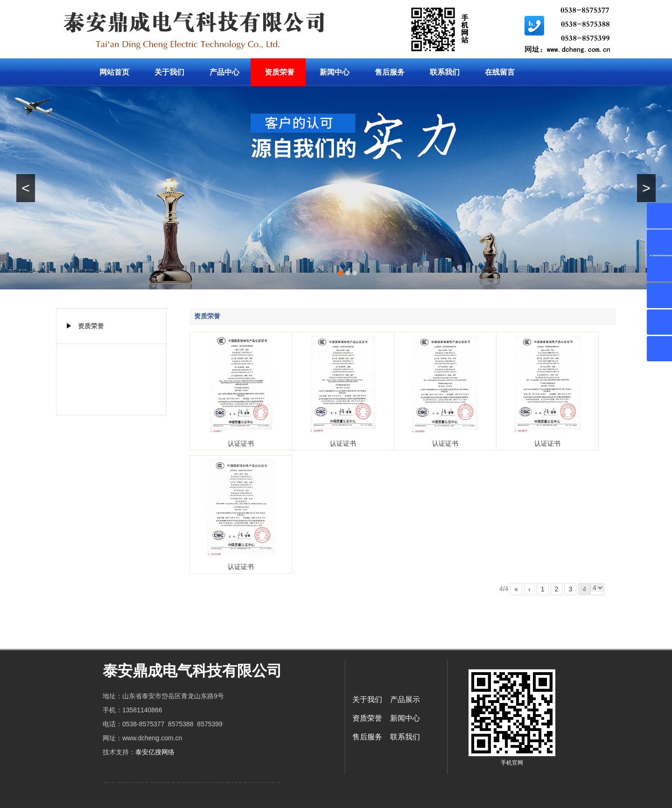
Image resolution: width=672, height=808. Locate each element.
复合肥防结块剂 (192, 783)
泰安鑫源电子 (143, 783)
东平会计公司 (130, 783)
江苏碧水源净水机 (223, 783)
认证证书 (241, 443)
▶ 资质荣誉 (85, 326)
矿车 (111, 783)
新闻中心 (335, 72)
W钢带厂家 (262, 783)
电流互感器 (134, 783)
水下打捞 (152, 783)
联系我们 (445, 72)
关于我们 (169, 72)
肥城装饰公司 (168, 783)
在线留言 (500, 72)
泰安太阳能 (178, 783)
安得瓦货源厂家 (279, 783)
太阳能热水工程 (183, 783)
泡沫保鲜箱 (214, 783)
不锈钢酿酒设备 (173, 783)
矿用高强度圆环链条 (106, 783)
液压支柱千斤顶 (156, 783)
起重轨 (122, 783)
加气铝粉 (258, 783)
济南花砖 (232, 783)
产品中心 (224, 72)
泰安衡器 (164, 783)
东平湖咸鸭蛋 (195, 783)
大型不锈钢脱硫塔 (228, 783)
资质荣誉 (280, 72)
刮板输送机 (236, 783)
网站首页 (114, 72)
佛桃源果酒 (147, 783)
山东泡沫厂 (199, 783)
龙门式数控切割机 (245, 783)
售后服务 (390, 72)
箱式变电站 (269, 783)
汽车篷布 (251, 783)
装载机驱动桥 (240, 783)
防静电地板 (160, 783)
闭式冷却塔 (265, 783)
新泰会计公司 (114, 783)
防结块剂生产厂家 (274, 783)
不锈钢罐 (254, 783)
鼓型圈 (119, 783)
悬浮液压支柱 (138, 783)
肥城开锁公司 (126, 783)
